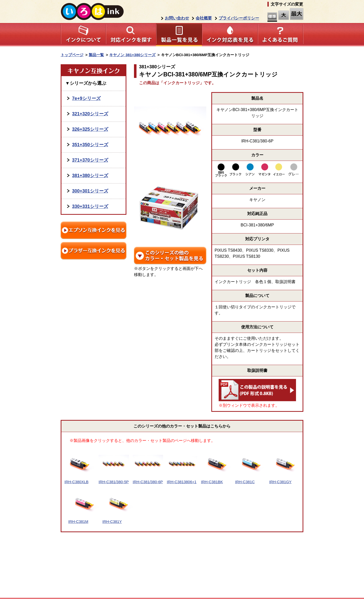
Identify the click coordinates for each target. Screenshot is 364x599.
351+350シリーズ (90, 145)
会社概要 (204, 18)
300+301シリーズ (90, 191)
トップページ (72, 55)
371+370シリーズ (90, 160)
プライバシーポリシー (239, 18)
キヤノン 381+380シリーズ (132, 55)
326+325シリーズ (90, 129)
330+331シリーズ (90, 206)
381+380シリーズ (90, 176)
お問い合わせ (177, 18)
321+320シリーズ (90, 114)
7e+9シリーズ (86, 98)
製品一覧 (96, 55)
